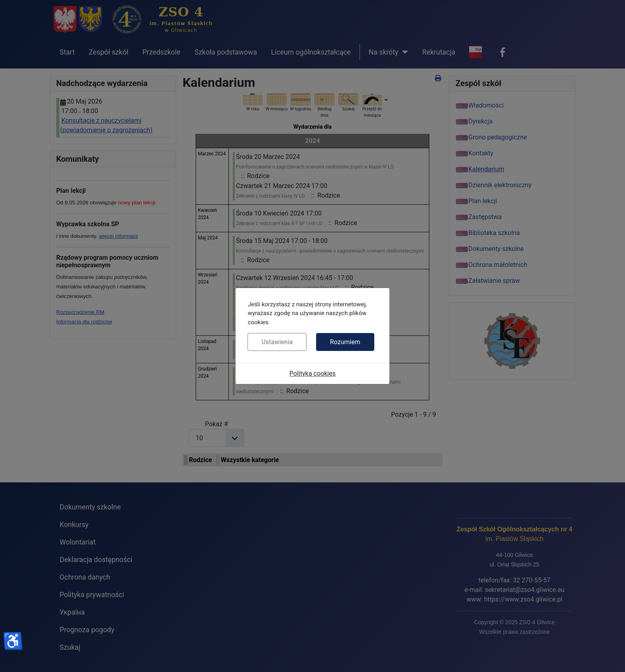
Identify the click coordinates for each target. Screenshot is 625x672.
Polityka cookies (312, 373)
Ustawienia (277, 342)
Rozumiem (345, 342)
